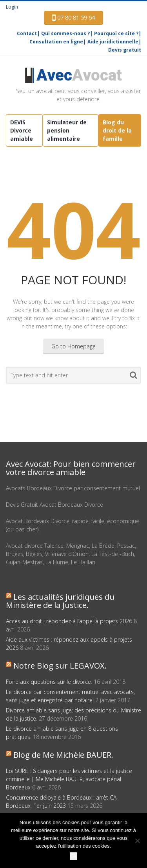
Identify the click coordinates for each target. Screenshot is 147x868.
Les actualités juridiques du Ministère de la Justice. (60, 601)
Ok (73, 856)
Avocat (79, 75)
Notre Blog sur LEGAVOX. (60, 666)
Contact (27, 33)
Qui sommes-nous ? (65, 33)
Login (12, 7)
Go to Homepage (73, 346)
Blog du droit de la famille (117, 130)
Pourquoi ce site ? (116, 33)
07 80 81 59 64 (73, 18)
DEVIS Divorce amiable (22, 130)
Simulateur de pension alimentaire (67, 130)
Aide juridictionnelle (113, 42)
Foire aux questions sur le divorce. (49, 682)
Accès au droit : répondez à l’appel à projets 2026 (69, 621)
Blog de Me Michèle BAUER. (63, 755)
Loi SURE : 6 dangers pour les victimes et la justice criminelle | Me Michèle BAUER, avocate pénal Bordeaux (69, 779)
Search (133, 377)
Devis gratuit (125, 50)
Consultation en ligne (56, 42)
